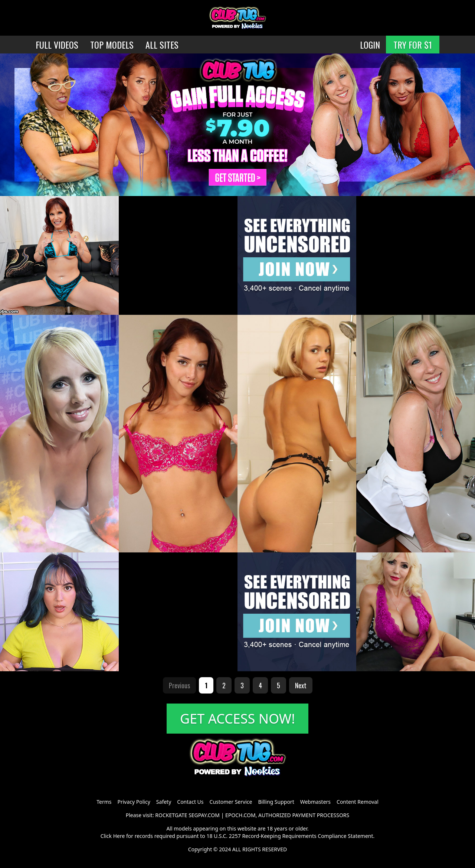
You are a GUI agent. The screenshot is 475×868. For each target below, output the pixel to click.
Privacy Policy (134, 802)
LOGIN (370, 45)
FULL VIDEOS (57, 45)
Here (119, 836)
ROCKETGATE (171, 815)
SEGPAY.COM (204, 815)
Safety (164, 802)
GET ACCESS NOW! (237, 719)
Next (301, 685)
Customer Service (231, 802)
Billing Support (276, 802)
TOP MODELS (112, 45)
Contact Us (190, 802)
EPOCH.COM (240, 815)
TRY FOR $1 (413, 45)
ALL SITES (162, 45)
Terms (104, 802)
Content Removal (358, 802)
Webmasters (315, 802)
